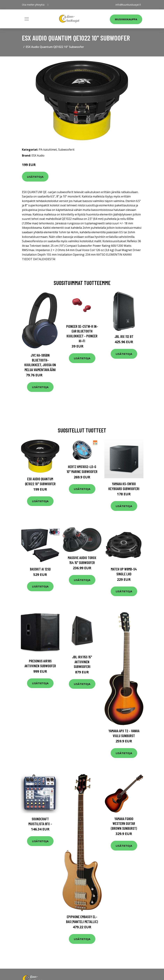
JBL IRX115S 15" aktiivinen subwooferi (82, 662)
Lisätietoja (35, 177)
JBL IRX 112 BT (124, 336)
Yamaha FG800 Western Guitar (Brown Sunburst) (124, 823)
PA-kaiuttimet (48, 150)
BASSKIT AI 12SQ (40, 569)
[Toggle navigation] (27, 19)
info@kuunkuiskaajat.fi (128, 5)
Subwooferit (66, 150)
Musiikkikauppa (126, 19)
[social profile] (48, 5)
